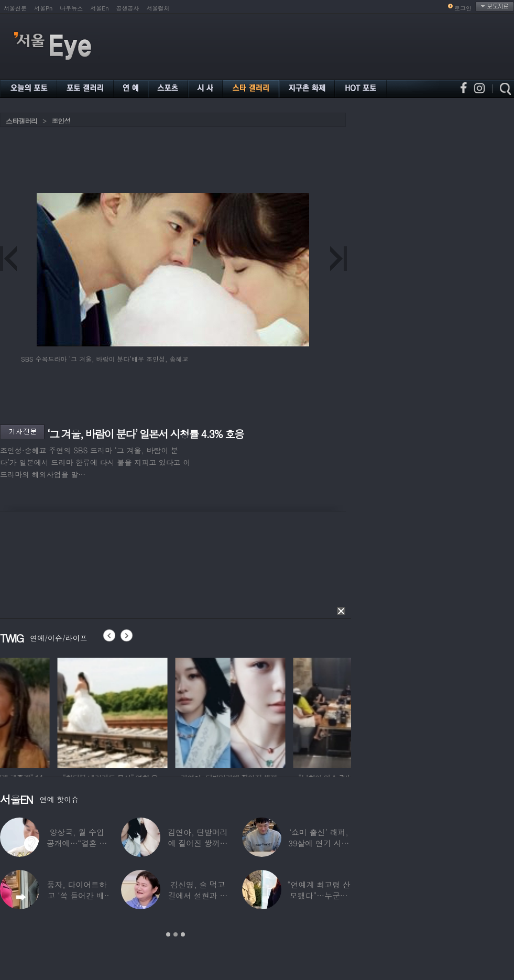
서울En (99, 8)
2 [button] (176, 934)
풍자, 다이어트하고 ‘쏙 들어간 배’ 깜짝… (77, 895)
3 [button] (183, 934)
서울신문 (15, 8)
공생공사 (128, 8)
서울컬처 (158, 8)
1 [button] (168, 934)
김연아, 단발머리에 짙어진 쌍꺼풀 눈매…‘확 (198, 843)
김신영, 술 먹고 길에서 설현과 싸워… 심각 (198, 895)
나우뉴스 (71, 8)
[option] (55, 711)
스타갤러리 (21, 121)
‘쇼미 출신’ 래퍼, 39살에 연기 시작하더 (319, 843)
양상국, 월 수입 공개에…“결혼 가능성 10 (77, 843)
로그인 (463, 8)
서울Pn (43, 8)
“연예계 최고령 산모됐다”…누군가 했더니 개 (319, 895)
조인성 (61, 121)
